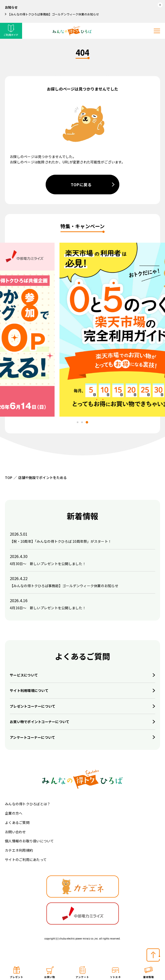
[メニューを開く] (157, 31)
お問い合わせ (15, 832)
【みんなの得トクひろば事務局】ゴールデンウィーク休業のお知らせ (53, 14)
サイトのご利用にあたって (26, 860)
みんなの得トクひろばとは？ (28, 804)
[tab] (78, 422)
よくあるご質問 (17, 822)
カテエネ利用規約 (19, 850)
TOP (9, 477)
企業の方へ (14, 813)
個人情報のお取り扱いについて (29, 841)
